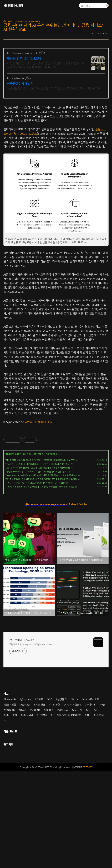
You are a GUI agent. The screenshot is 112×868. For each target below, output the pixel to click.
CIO (50, 796)
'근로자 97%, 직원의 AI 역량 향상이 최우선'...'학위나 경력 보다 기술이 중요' (38, 560)
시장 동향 (55, 801)
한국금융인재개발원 (20, 83)
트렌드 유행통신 (73, 801)
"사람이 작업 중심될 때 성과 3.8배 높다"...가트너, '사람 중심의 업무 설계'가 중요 (40, 583)
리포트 (40, 796)
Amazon (10, 806)
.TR (97, 806)
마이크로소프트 (91, 796)
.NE (88, 811)
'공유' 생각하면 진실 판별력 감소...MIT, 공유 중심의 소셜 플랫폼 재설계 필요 (38, 564)
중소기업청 (10, 801)
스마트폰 (91, 801)
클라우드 (63, 806)
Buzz (75, 796)
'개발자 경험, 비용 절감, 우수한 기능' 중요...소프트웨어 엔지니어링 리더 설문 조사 (40, 557)
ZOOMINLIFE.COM (22, 736)
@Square (26, 796)
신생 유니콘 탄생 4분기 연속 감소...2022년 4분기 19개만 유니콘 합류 (35, 579)
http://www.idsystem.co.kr (23, 53)
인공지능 (77, 806)
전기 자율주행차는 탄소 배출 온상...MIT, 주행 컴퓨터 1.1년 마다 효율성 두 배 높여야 (41, 576)
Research (10, 796)
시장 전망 (40, 801)
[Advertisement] (56, 126)
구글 (103, 801)
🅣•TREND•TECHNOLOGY (19, 551)
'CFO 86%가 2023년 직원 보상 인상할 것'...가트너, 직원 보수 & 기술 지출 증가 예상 (41, 572)
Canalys (100, 811)
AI (16, 811)
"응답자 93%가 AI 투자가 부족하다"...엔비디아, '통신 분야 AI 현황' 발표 (36, 568)
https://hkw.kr (16, 78)
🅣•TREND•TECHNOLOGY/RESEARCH (22, 21)
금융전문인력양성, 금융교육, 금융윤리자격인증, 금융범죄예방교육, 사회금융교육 (54, 88)
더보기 (6, 817)
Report (49, 806)
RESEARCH (39, 551)
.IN (89, 806)
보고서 (23, 806)
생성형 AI (62, 796)
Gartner (26, 801)
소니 (7, 811)
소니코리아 (27, 811)
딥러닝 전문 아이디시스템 (24, 58)
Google (36, 806)
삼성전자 (43, 811)
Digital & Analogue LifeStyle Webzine (31, 741)
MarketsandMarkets (70, 811)
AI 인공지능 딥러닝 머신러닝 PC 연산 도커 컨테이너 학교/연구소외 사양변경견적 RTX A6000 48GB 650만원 (46, 65)
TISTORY (88, 864)
